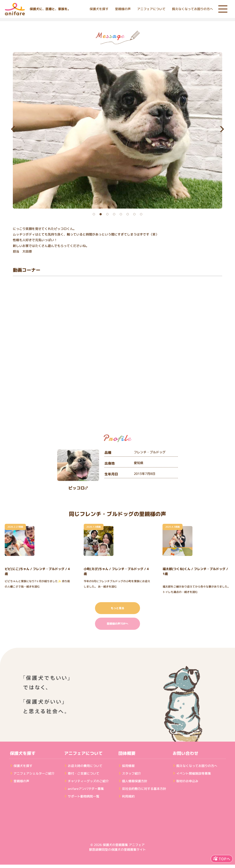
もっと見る (117, 608)
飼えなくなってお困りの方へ (192, 9)
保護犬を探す (99, 9)
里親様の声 (123, 9)
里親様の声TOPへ (117, 624)
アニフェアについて (151, 9)
